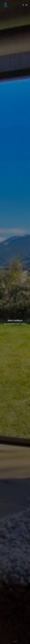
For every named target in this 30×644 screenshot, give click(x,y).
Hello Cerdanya (15, 320)
